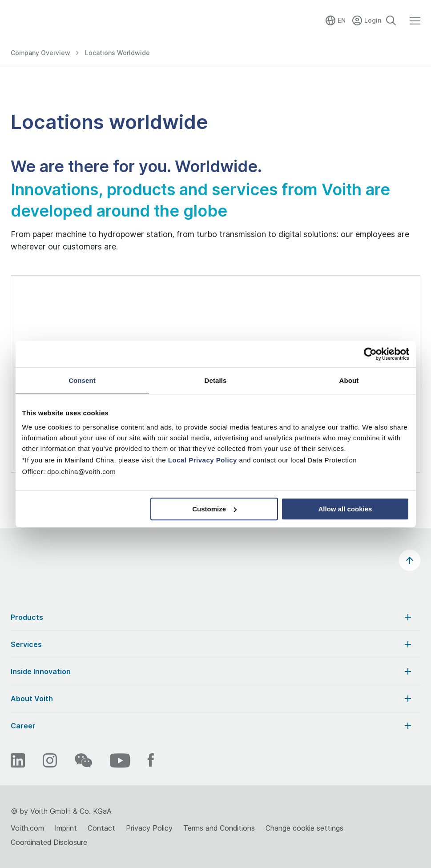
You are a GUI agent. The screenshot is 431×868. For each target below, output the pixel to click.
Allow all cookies (345, 509)
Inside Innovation (212, 671)
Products (212, 617)
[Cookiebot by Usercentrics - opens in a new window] (370, 354)
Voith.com (27, 828)
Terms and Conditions (219, 828)
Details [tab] (216, 380)
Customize (214, 509)
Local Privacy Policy (203, 460)
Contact (101, 828)
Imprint (66, 828)
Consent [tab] (82, 380)
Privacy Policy (149, 828)
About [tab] (349, 380)
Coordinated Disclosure (49, 842)
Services (212, 644)
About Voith (212, 699)
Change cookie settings (304, 828)
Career (212, 726)
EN (342, 20)
